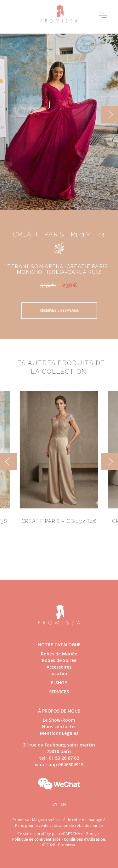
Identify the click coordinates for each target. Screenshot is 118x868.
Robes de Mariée (59, 654)
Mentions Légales (59, 733)
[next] (109, 115)
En (55, 804)
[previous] (9, 461)
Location (59, 673)
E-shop (59, 683)
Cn (63, 804)
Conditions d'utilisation (84, 839)
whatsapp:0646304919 (59, 765)
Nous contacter (59, 727)
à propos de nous (59, 711)
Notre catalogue (59, 645)
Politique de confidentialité (36, 839)
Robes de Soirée (59, 660)
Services (59, 692)
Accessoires (59, 667)
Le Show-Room (59, 720)
